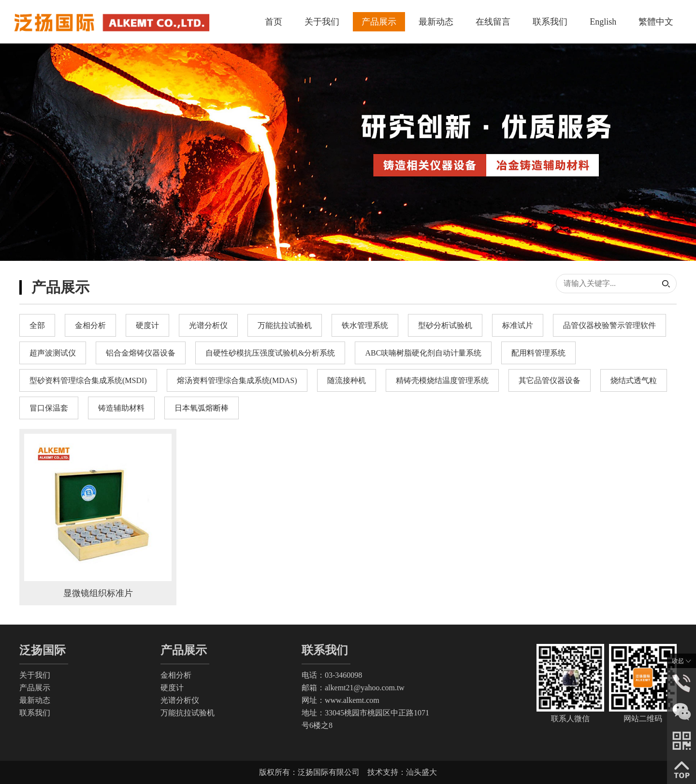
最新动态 (436, 22)
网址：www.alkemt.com (341, 700)
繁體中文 (656, 22)
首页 (274, 22)
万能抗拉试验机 (188, 713)
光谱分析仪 (180, 700)
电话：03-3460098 (332, 675)
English (603, 22)
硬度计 (172, 688)
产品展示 (379, 22)
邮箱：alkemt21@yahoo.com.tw (353, 688)
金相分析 (176, 675)
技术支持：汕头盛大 (402, 772)
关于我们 (322, 22)
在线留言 (493, 22)
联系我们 (550, 22)
